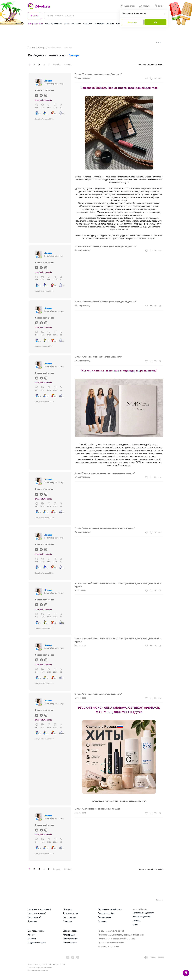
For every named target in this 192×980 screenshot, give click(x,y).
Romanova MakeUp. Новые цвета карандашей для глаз (119, 88)
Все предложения (53, 23)
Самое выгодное (71, 931)
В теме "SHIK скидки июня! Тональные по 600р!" (98, 809)
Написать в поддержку (143, 913)
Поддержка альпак (37, 943)
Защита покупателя (141, 917)
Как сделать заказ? (37, 913)
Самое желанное (71, 939)
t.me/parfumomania (43, 100)
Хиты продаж (69, 935)
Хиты (67, 23)
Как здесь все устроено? (39, 909)
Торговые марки (71, 913)
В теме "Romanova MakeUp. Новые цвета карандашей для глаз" (106, 246)
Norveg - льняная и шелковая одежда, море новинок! (119, 371)
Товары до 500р (35, 23)
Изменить (133, 22)
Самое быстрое (70, 943)
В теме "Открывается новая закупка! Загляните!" (99, 74)
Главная (32, 48)
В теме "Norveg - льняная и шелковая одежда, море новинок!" (105, 473)
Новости (32, 939)
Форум (144, 6)
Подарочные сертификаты (110, 909)
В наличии (99, 23)
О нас (135, 925)
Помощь (137, 921)
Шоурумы (67, 909)
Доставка (32, 921)
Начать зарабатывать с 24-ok (111, 931)
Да (155, 22)
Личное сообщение (45, 90)
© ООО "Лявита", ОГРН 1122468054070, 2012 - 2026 (47, 964)
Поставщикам (104, 917)
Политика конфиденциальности (40, 967)
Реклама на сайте (106, 913)
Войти (158, 6)
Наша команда (70, 917)
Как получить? (35, 917)
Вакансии (102, 921)
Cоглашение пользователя (38, 970)
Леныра (42, 48)
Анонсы (110, 23)
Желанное (76, 23)
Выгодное (88, 23)
